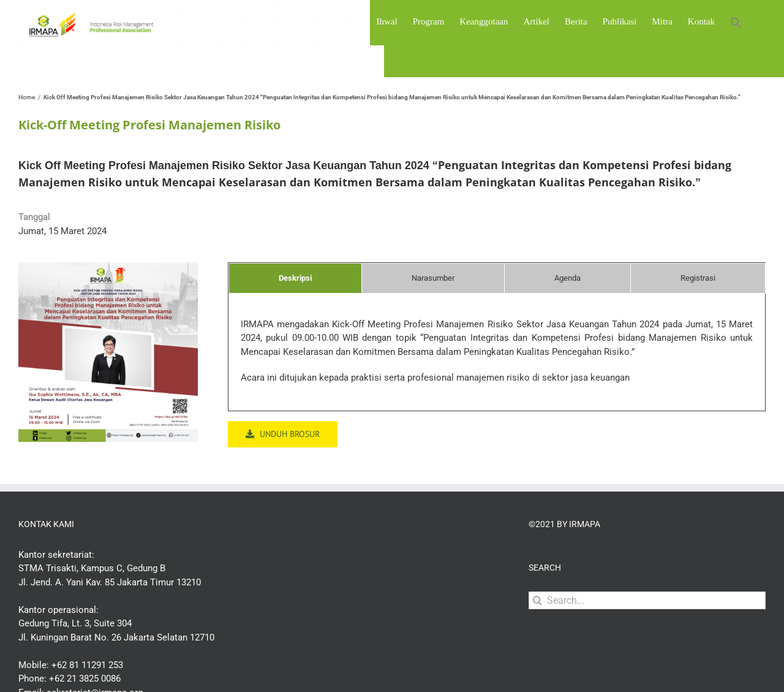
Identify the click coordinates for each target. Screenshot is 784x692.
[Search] (537, 600)
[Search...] (647, 600)
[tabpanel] (497, 357)
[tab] (295, 278)
